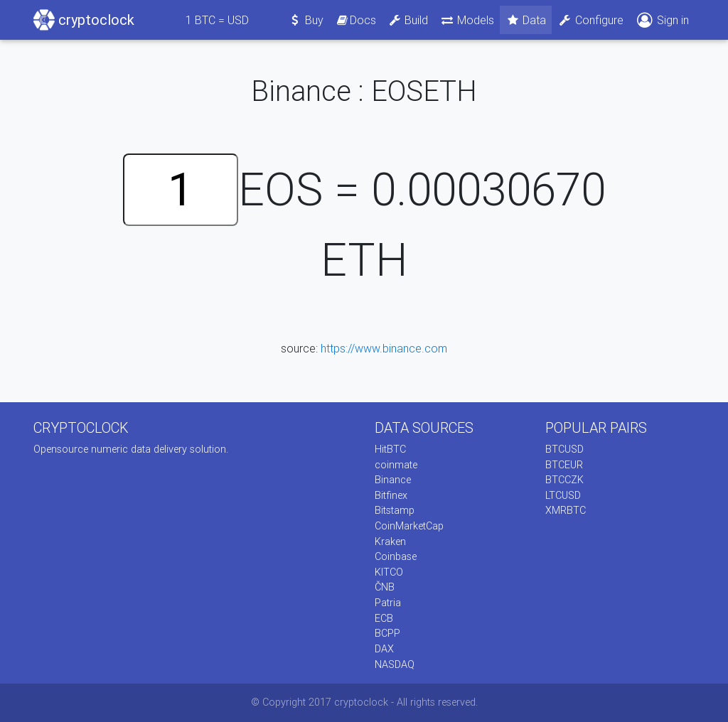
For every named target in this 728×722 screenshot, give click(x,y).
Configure (590, 20)
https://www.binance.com (384, 348)
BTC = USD (217, 20)
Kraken (390, 541)
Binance (393, 480)
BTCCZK (564, 480)
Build (408, 20)
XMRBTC (566, 510)
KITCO (389, 572)
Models (467, 20)
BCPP (387, 633)
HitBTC (390, 449)
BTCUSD (564, 449)
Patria (388, 603)
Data (526, 20)
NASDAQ (395, 664)
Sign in (662, 20)
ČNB (385, 587)
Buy (306, 20)
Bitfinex (391, 495)
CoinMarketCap (409, 526)
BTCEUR (564, 465)
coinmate (396, 465)
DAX (384, 649)
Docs (355, 20)
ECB (384, 618)
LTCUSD (563, 495)
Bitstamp (395, 510)
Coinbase (396, 556)
